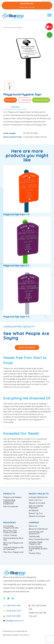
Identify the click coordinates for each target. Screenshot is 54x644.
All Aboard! (34, 511)
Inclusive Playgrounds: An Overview (13, 548)
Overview (15, 107)
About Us (33, 526)
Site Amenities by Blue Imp (13, 539)
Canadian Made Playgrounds (36, 543)
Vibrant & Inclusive (37, 503)
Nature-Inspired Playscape (36, 507)
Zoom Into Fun (35, 500)
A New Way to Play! (27, 5)
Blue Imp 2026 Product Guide (10, 532)
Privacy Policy (35, 553)
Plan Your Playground (13, 552)
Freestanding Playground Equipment (9, 502)
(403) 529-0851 (12, 616)
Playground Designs (12, 497)
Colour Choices (10, 535)
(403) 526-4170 (12, 611)
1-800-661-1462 (12, 606)
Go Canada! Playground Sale (11, 527)
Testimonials (34, 537)
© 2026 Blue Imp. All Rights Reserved (15, 631)
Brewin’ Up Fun (36, 513)
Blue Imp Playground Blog (13, 544)
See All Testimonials (27, 347)
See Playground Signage (13, 28)
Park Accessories (11, 507)
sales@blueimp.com (14, 621)
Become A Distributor (38, 529)
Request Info (10, 100)
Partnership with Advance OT (36, 533)
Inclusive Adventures (38, 497)
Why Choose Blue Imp (39, 539)
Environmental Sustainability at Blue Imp (38, 549)
